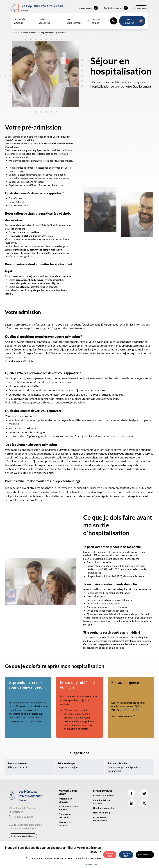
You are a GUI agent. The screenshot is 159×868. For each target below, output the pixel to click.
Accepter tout (126, 855)
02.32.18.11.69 (131, 712)
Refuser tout (110, 855)
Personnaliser (145, 855)
